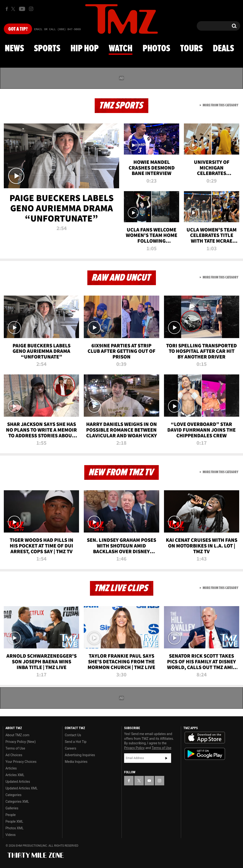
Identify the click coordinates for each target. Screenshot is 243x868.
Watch (121, 49)
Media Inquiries (76, 762)
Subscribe (166, 758)
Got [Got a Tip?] (18, 29)
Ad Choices (14, 755)
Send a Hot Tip (76, 742)
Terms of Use (15, 748)
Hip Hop (85, 49)
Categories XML (17, 802)
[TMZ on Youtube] (22, 9)
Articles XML (15, 775)
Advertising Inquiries (80, 755)
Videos (11, 835)
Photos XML (14, 828)
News (14, 49)
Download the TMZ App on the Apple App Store (205, 738)
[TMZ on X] (14, 9)
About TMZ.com (17, 735)
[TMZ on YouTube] (149, 781)
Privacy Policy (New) (21, 742)
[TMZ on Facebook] (7, 9)
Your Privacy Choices (21, 762)
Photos (156, 49)
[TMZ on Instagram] (31, 9)
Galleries (12, 808)
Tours (191, 49)
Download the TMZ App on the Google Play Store (205, 754)
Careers (70, 748)
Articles (11, 768)
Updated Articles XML (21, 788)
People (11, 815)
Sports (47, 49)
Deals (223, 49)
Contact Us (73, 735)
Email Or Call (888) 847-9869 (57, 29)
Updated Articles (18, 782)
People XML (14, 821)
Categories (13, 795)
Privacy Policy (134, 748)
